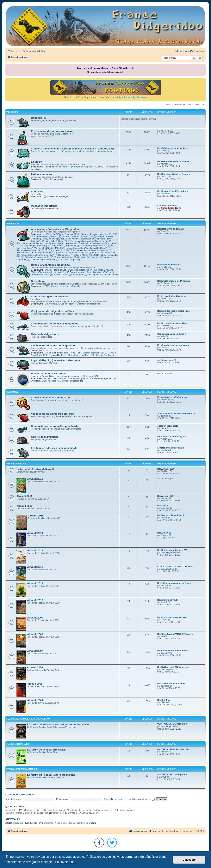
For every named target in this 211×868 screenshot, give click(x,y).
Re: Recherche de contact (170, 229)
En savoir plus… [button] (66, 862)
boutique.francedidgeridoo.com (131, 97)
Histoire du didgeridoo (88, 304)
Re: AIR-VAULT (165, 533)
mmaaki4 (165, 313)
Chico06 (165, 326)
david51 (165, 176)
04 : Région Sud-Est (78, 355)
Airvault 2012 (35, 567)
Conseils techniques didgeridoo (50, 265)
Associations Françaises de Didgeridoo (55, 229)
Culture (98, 167)
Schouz (165, 535)
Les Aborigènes (67, 304)
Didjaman (165, 283)
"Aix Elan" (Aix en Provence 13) (61, 234)
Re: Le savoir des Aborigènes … (174, 296)
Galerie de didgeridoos (45, 334)
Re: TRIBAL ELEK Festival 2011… (174, 749)
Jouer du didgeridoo (78, 270)
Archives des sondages (56, 196)
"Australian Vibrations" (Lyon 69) (71, 253)
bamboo (165, 194)
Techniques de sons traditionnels (102, 274)
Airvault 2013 (35, 550)
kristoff (164, 602)
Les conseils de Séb (56, 270)
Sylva (164, 777)
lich (163, 636)
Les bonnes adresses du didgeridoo (53, 345)
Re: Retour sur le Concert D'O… (173, 550)
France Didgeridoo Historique (48, 374)
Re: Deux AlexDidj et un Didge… (174, 174)
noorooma (166, 131)
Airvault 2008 (35, 634)
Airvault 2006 (35, 667)
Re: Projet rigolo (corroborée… (173, 617)
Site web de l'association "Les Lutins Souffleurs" (83, 248)
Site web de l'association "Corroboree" (89, 250)
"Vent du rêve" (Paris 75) (102, 253)
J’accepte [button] (189, 860)
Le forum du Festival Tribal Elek (46, 750)
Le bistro (36, 162)
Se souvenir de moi (144, 799)
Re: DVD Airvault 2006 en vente (173, 667)
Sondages (37, 192)
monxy (164, 518)
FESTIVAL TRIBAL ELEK (18, 744)
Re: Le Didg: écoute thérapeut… (174, 311)
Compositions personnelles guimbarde (55, 426)
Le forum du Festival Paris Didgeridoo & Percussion (59, 724)
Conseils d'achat (59, 274)
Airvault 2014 (35, 533)
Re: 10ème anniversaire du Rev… (174, 583)
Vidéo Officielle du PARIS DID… (173, 724)
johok (164, 428)
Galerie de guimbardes (45, 437)
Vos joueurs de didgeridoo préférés (52, 311)
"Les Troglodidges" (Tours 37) (32, 246)
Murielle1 (165, 164)
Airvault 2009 (35, 618)
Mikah (164, 702)
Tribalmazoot (167, 360)
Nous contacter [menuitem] (138, 831)
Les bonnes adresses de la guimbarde (54, 448)
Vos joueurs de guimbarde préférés (52, 414)
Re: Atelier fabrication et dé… (172, 684)
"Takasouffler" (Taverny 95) (42, 260)
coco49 (165, 585)
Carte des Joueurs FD (168, 206)
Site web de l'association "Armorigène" (97, 243)
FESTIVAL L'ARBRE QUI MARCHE (22, 769)
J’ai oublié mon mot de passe (118, 799)
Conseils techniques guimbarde (50, 398)
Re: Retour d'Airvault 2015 (171, 515)
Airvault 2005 (34, 684)
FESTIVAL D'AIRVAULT (17, 464)
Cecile (164, 151)
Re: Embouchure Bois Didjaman (174, 281)
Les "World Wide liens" (57, 353)
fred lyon (165, 471)
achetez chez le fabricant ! (171, 448)
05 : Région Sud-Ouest (102, 355)
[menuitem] (29, 51)
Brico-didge (38, 281)
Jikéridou (165, 508)
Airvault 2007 (35, 651)
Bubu (164, 231)
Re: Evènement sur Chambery (173, 148)
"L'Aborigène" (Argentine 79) (35, 257)
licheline (165, 267)
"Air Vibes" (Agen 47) (69, 260)
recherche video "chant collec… (174, 651)
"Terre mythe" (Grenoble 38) (63, 246)
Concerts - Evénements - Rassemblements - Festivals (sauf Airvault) (72, 149)
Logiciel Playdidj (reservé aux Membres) (55, 360)
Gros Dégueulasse (170, 552)
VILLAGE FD (12, 112)
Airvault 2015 (36, 516)
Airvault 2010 (35, 600)
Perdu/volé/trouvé (53, 179)
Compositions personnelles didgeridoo (55, 324)
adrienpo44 (166, 400)
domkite (165, 416)
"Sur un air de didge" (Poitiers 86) (68, 257)
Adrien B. (165, 439)
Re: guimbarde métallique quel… (174, 397)
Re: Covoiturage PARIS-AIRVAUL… (175, 634)
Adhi (163, 336)
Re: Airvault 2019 (166, 469)
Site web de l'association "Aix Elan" (96, 234)
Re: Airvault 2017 (166, 496)
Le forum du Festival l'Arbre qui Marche (51, 775)
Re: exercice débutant (168, 265)
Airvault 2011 (35, 583)
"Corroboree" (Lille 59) (57, 250)
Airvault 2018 (35, 479)
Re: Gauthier (164, 700)
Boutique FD (39, 118)
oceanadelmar (168, 569)
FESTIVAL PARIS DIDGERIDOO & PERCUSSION (28, 719)
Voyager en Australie (81, 167)
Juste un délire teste (168, 426)
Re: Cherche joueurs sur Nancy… (174, 345)
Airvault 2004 (35, 700)
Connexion (12, 795)
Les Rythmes (76, 274)
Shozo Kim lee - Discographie (172, 775)
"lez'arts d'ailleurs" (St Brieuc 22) (76, 236)
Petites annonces (41, 174)
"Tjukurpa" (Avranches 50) (92, 246)
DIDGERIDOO (13, 223)
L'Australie (51, 304)
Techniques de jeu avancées (51, 272)
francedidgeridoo (170, 208)
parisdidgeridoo (168, 726)
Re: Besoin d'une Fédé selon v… (174, 191)
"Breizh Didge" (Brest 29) (54, 241)
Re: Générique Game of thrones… (174, 161)
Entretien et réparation (57, 286)
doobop (165, 298)
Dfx (163, 347)
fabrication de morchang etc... (172, 437)
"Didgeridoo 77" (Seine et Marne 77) (73, 255)
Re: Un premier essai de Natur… (174, 323)
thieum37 (165, 653)
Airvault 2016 (24, 506)
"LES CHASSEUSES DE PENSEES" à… (177, 413)
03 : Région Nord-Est (54, 355)
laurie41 (165, 498)
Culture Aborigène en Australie (50, 296)
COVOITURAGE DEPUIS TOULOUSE (176, 567)
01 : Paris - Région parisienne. (86, 353)
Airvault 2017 (24, 496)
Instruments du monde (57, 167)
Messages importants (44, 206)
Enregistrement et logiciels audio (84, 272)
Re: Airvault (163, 506)
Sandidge (75, 286)
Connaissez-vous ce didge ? (172, 334)
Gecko (164, 620)
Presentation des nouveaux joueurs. (53, 131)
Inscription (27, 795)
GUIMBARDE (12, 392)
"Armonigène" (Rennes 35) (63, 243)
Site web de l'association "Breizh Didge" (88, 241)
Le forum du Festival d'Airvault (35, 469)
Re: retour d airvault (168, 600)
